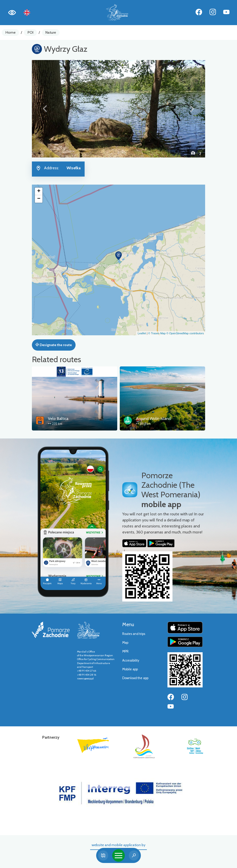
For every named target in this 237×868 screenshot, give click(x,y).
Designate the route (54, 345)
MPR (125, 651)
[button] (45, 109)
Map (125, 643)
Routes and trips (134, 634)
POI (31, 32)
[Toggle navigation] (118, 855)
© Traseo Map (157, 333)
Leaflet (142, 333)
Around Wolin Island (153, 419)
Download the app (135, 678)
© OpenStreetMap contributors (185, 333)
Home (11, 32)
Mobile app (130, 669)
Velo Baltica (58, 419)
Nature (51, 32)
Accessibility (131, 660)
